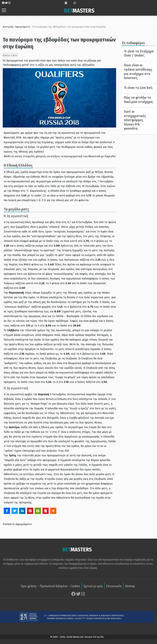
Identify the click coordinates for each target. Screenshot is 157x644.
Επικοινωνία (114, 587)
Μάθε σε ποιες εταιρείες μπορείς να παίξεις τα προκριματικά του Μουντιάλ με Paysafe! (58, 156)
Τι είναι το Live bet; (137, 88)
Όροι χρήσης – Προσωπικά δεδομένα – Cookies (50, 587)
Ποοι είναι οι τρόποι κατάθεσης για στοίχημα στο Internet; (138, 72)
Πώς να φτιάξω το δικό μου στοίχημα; (138, 100)
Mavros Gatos (8, 55)
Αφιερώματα (21, 27)
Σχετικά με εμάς (93, 587)
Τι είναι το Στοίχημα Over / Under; (138, 53)
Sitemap (130, 587)
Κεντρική (6, 27)
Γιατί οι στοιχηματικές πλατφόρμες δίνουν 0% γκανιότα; (138, 118)
